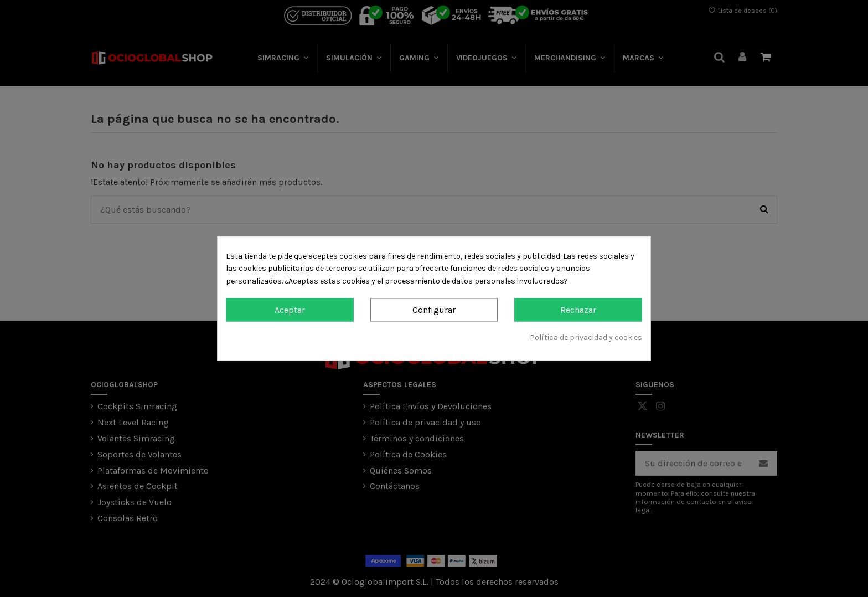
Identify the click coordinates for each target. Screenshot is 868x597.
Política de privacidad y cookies (586, 337)
